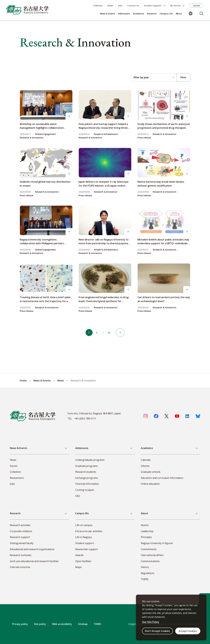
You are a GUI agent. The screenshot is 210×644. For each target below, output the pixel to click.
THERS (97, 624)
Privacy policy (20, 624)
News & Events (42, 381)
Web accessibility (62, 624)
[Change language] (191, 13)
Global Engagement (45, 134)
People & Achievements (106, 134)
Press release (144, 138)
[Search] (202, 13)
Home (23, 381)
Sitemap (83, 624)
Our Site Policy (151, 622)
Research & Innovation (31, 138)
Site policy (40, 624)
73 (110, 333)
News (61, 381)
